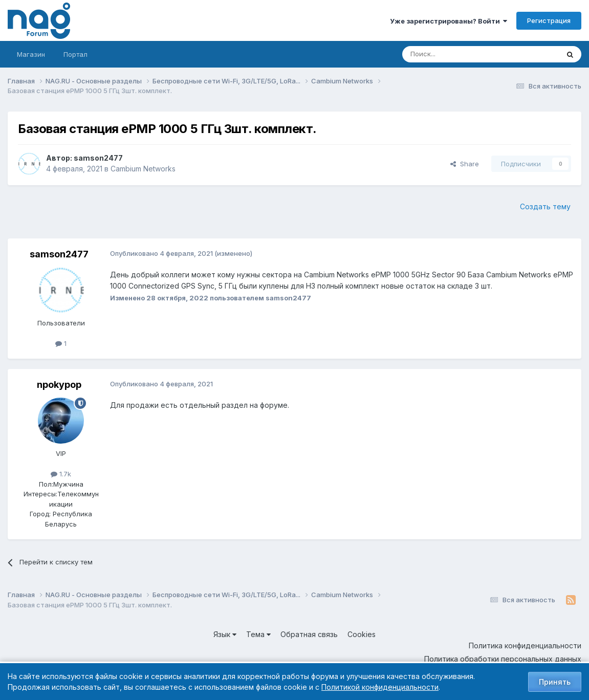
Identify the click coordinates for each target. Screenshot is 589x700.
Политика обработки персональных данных (503, 659)
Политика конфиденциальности (525, 646)
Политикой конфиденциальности (380, 687)
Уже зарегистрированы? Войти (449, 21)
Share (465, 164)
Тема (258, 634)
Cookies (362, 634)
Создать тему (545, 206)
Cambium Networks (143, 169)
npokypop (59, 385)
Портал (75, 54)
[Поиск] (452, 54)
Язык (225, 634)
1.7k (61, 474)
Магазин (31, 54)
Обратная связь (309, 634)
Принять (555, 682)
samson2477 (98, 158)
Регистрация (549, 20)
